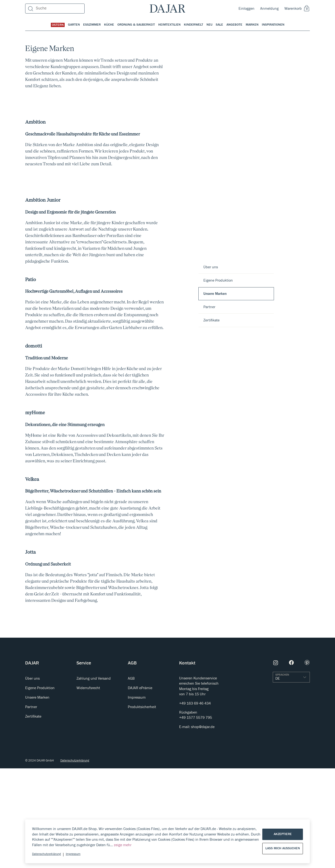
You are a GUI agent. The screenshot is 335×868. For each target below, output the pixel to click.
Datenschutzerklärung (46, 854)
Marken (252, 25)
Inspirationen (273, 25)
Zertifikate (211, 320)
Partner (209, 307)
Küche (109, 25)
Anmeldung (269, 9)
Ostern (58, 25)
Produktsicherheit (142, 807)
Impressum (73, 854)
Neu (209, 25)
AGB (131, 778)
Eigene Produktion (218, 280)
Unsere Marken (215, 294)
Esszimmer (92, 25)
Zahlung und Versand (94, 778)
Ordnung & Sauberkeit (136, 25)
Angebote (234, 25)
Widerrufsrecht (88, 788)
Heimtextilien (169, 25)
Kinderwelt (194, 25)
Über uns (211, 267)
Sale (219, 25)
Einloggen (246, 9)
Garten (74, 25)
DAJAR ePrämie (140, 788)
